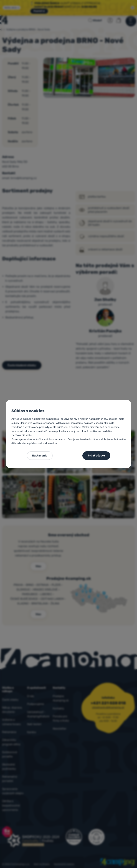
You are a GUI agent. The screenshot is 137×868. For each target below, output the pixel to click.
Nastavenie (40, 456)
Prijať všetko (96, 456)
